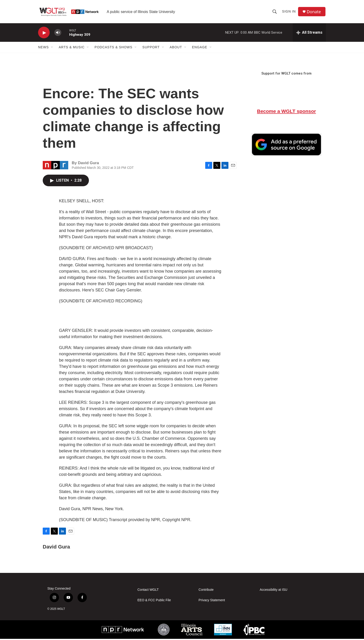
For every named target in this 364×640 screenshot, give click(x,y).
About (176, 48)
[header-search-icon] (275, 12)
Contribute (206, 591)
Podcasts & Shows (113, 48)
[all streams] (309, 34)
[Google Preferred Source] (286, 146)
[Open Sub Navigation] (52, 48)
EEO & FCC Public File (154, 601)
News (43, 48)
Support (151, 48)
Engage (200, 48)
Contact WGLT (148, 591)
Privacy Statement (212, 601)
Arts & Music (72, 48)
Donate (314, 12)
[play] (44, 34)
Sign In (289, 12)
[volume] (58, 34)
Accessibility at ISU (274, 591)
